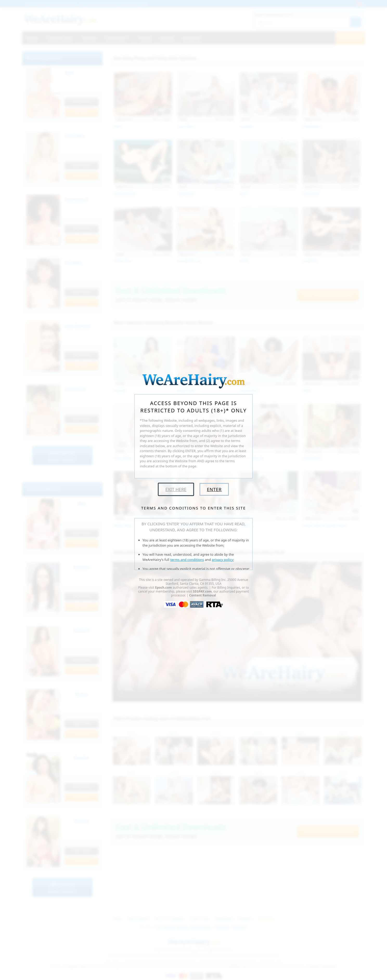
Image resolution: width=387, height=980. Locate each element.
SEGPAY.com (202, 591)
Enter (214, 489)
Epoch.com (163, 588)
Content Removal (202, 595)
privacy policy (222, 560)
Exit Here (176, 489)
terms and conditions (187, 560)
